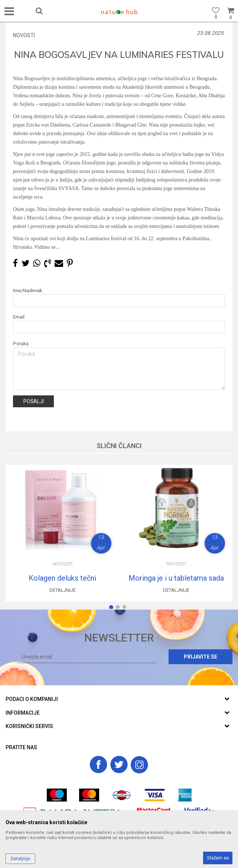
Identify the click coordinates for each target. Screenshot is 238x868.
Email (19, 317)
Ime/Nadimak (28, 291)
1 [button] (113, 608)
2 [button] (119, 608)
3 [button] (126, 608)
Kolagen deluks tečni (62, 578)
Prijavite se (200, 657)
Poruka (21, 344)
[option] (62, 533)
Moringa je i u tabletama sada (176, 578)
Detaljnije (63, 590)
